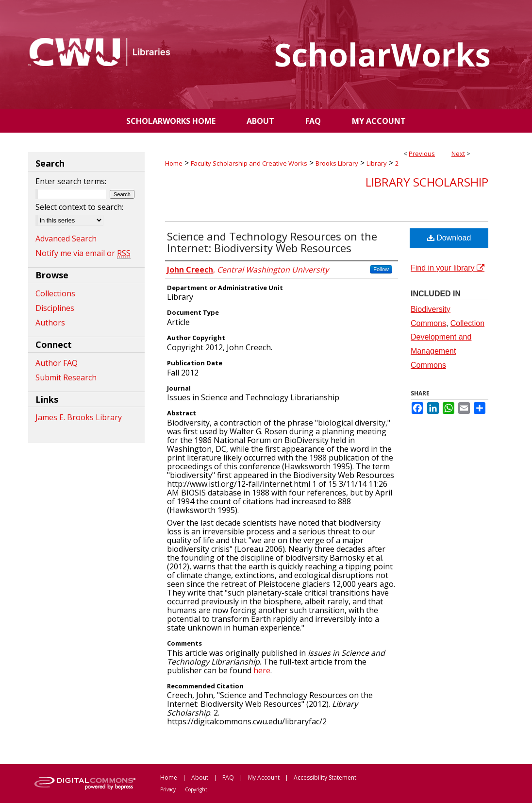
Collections (55, 293)
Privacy (168, 789)
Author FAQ (57, 363)
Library (377, 163)
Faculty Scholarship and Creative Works (249, 163)
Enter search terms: (71, 181)
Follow (381, 269)
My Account (264, 777)
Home (174, 163)
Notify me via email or (83, 253)
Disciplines (55, 308)
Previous (422, 154)
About (200, 777)
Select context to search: (79, 207)
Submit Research (66, 377)
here (262, 670)
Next (458, 154)
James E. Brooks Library (79, 417)
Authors (50, 323)
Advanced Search (66, 239)
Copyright (196, 789)
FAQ (228, 777)
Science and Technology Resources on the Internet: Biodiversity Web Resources (272, 242)
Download (449, 238)
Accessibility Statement (325, 777)
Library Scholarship (427, 182)
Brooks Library (337, 163)
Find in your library (448, 268)
